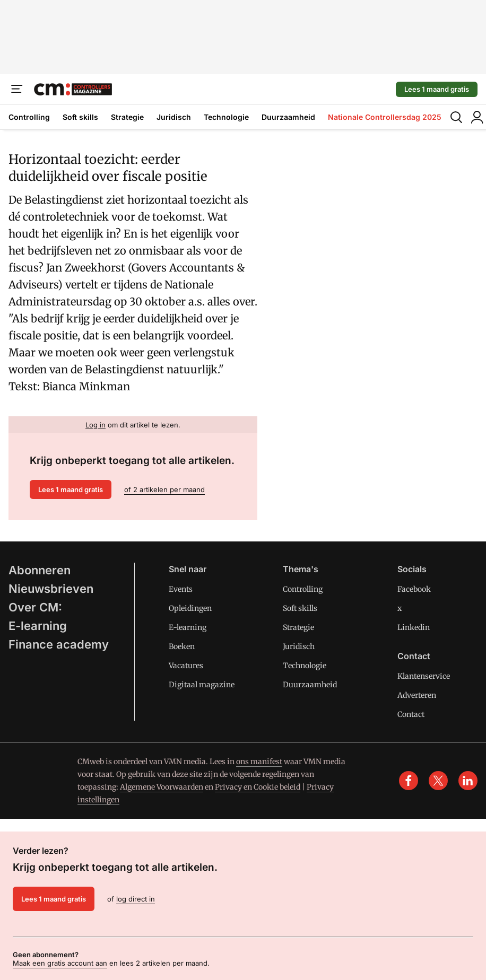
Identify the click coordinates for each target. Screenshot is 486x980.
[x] (438, 781)
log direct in (136, 899)
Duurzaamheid (288, 117)
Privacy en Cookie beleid (258, 787)
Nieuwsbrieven (51, 589)
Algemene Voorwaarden (162, 787)
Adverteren (417, 695)
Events (181, 589)
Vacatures (186, 666)
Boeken (182, 646)
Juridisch (174, 117)
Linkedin (414, 627)
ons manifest (259, 762)
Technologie (226, 117)
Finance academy (59, 644)
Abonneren (40, 570)
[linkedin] (468, 781)
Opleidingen (190, 608)
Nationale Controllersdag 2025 (385, 117)
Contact (411, 714)
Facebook (414, 589)
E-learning (38, 626)
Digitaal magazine (202, 685)
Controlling (29, 117)
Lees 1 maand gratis (437, 89)
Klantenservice (424, 676)
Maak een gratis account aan (60, 963)
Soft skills (80, 117)
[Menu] (17, 89)
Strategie (127, 117)
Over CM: (35, 607)
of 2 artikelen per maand (164, 489)
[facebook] (409, 781)
